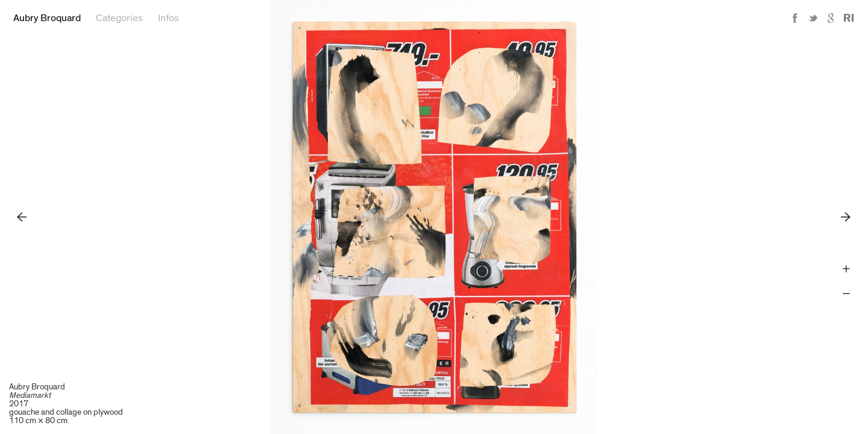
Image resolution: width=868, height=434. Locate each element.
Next (846, 217)
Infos (168, 18)
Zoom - (846, 294)
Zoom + (846, 269)
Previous (22, 217)
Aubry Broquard (47, 18)
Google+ (831, 18)
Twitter (813, 18)
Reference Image (849, 18)
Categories (119, 18)
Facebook (795, 18)
